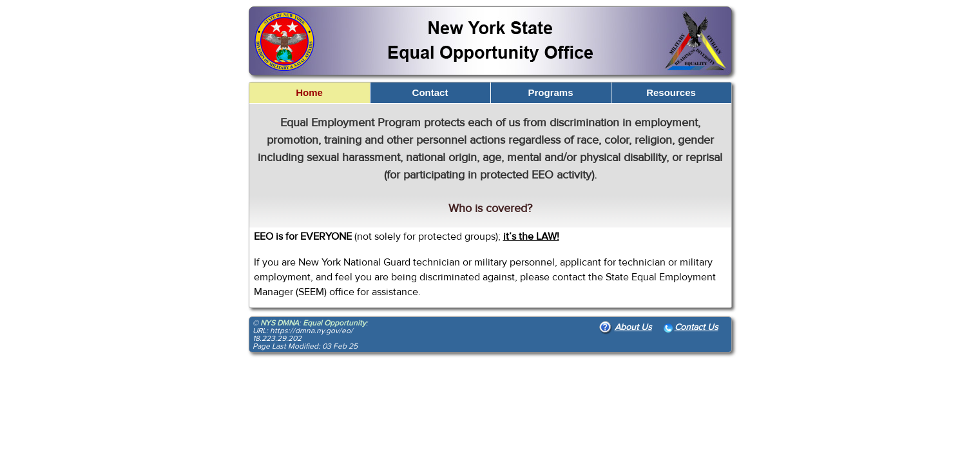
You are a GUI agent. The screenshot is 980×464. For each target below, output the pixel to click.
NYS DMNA (280, 323)
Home (309, 92)
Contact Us (691, 327)
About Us (626, 327)
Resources (671, 92)
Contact (430, 92)
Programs (550, 92)
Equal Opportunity (334, 323)
